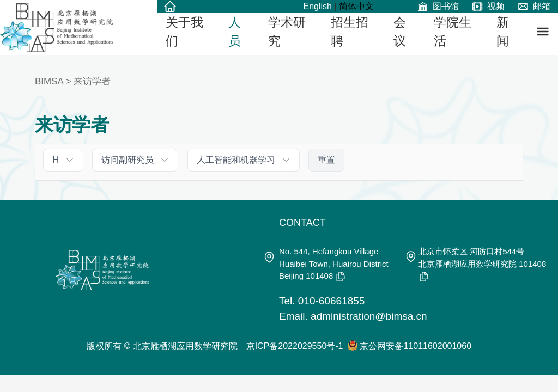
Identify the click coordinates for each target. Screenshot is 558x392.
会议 (400, 32)
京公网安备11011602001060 (416, 346)
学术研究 (287, 32)
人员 (235, 32)
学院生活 (453, 32)
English (317, 6)
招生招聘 (350, 32)
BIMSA (49, 81)
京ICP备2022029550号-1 (295, 346)
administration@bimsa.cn (369, 316)
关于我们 (184, 32)
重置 (326, 160)
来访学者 (92, 81)
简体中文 (356, 6)
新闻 (503, 32)
